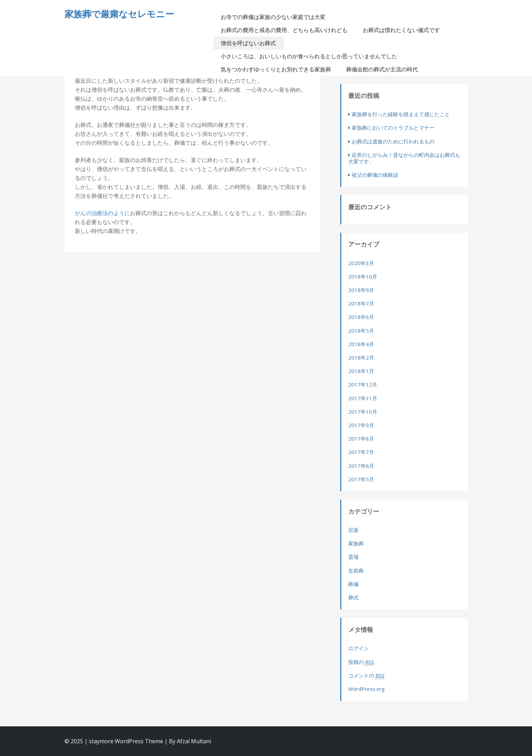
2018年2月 (361, 357)
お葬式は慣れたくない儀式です (401, 30)
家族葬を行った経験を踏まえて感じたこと (401, 114)
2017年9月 (361, 425)
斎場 (353, 557)
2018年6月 (361, 317)
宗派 (353, 530)
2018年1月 (361, 371)
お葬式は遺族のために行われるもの (393, 141)
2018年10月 (363, 276)
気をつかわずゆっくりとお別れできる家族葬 (276, 69)
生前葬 (356, 571)
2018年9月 (361, 290)
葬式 (353, 597)
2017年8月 (361, 439)
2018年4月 (361, 344)
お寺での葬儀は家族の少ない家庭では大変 (273, 17)
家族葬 (356, 543)
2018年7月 (361, 303)
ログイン (359, 648)
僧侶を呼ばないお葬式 (248, 43)
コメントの (366, 676)
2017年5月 (361, 479)
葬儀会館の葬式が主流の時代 (382, 69)
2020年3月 (361, 263)
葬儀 (353, 584)
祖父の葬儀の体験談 (375, 175)
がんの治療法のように (102, 213)
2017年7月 (361, 452)
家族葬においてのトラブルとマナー (393, 128)
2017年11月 (363, 398)
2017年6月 (361, 466)
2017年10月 (363, 412)
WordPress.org (367, 689)
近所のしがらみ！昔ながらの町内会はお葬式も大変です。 (404, 158)
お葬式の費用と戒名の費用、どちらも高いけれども (284, 30)
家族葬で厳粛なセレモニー (119, 14)
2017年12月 (363, 384)
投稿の (361, 662)
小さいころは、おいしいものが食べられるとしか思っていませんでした (309, 56)
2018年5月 (361, 331)
